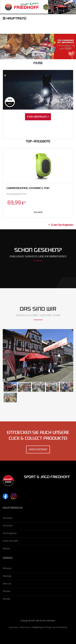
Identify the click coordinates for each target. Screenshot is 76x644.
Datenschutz (25, 628)
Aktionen (7, 569)
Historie (7, 592)
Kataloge (7, 576)
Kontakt (7, 599)
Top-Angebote (10, 534)
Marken (6, 549)
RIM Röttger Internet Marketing (55, 628)
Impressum (14, 628)
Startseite (8, 518)
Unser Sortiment (38, 450)
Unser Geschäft (10, 541)
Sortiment (8, 526)
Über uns (7, 584)
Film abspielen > (38, 117)
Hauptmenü (15, 19)
